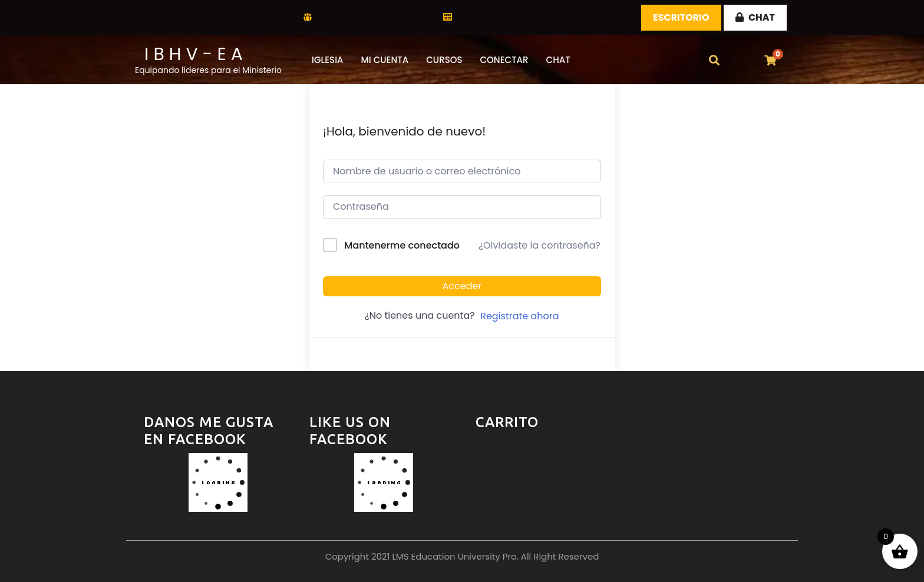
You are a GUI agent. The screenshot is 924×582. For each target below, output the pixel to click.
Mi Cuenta (385, 60)
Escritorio (681, 17)
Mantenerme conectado (402, 245)
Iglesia (328, 60)
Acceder (462, 286)
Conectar (504, 60)
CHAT (755, 17)
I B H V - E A (194, 54)
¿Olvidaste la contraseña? (539, 245)
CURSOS (444, 60)
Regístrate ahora (519, 316)
